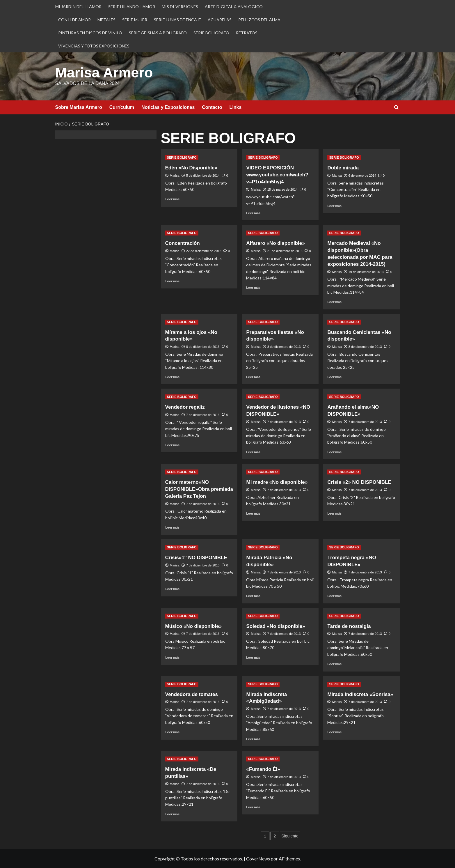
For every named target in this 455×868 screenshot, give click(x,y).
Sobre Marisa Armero (79, 107)
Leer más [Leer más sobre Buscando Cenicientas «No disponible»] (334, 377)
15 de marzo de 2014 (282, 189)
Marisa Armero (104, 72)
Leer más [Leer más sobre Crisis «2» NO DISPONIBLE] (334, 513)
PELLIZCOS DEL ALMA (259, 20)
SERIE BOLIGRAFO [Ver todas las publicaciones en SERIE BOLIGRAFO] (182, 157)
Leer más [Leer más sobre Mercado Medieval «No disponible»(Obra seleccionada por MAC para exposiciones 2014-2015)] (334, 301)
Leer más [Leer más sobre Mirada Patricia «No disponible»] (253, 595)
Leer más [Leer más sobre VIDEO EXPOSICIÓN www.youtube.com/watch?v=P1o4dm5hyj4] (253, 213)
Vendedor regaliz (185, 407)
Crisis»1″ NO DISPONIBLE (196, 557)
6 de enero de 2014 (362, 175)
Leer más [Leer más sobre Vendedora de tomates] (172, 732)
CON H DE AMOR (74, 20)
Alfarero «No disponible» (275, 243)
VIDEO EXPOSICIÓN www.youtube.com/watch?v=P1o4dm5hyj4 (277, 175)
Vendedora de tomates (192, 694)
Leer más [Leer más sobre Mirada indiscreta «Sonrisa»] (334, 732)
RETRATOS (247, 33)
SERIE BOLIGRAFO (211, 33)
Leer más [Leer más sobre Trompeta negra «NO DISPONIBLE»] (334, 595)
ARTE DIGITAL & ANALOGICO (234, 7)
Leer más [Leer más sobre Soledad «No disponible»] (253, 657)
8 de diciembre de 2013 (203, 346)
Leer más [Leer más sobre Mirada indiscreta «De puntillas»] (172, 814)
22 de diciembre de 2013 (204, 251)
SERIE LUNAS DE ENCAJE (177, 20)
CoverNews (258, 858)
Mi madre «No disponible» (277, 482)
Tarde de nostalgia (349, 626)
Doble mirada (343, 168)
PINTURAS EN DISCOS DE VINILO (90, 33)
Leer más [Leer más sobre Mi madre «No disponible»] (253, 513)
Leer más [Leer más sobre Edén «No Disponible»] (172, 199)
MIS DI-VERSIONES (180, 7)
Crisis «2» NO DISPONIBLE (359, 482)
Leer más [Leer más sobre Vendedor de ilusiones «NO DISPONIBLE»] (253, 452)
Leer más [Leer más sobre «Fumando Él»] (253, 807)
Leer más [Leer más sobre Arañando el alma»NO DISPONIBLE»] (334, 452)
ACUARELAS (220, 20)
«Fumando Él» (263, 769)
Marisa (175, 175)
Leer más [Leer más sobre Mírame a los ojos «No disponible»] (172, 377)
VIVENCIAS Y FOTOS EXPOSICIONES (94, 46)
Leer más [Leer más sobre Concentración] (172, 281)
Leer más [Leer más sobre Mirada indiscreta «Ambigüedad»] (253, 739)
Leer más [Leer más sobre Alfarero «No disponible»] (253, 287)
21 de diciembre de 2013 (285, 251)
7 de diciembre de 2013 (203, 414)
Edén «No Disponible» (191, 168)
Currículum (122, 107)
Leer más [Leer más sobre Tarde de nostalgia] (334, 664)
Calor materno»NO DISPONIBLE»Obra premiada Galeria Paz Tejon (199, 489)
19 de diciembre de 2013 (366, 272)
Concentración (183, 243)
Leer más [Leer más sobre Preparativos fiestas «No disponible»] (253, 377)
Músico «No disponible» (194, 626)
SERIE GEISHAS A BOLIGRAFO (158, 33)
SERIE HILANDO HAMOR (132, 7)
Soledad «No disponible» (276, 626)
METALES (106, 20)
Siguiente (290, 836)
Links (236, 107)
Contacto (212, 107)
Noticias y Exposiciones (168, 107)
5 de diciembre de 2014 (203, 175)
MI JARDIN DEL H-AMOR (78, 7)
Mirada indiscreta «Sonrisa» (360, 694)
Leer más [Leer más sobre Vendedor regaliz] (172, 445)
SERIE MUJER (135, 20)
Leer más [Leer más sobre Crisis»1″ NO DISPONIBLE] (172, 588)
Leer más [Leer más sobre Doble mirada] (334, 205)
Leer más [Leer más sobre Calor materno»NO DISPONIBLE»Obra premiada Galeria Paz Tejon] (172, 527)
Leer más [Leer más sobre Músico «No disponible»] (172, 657)
